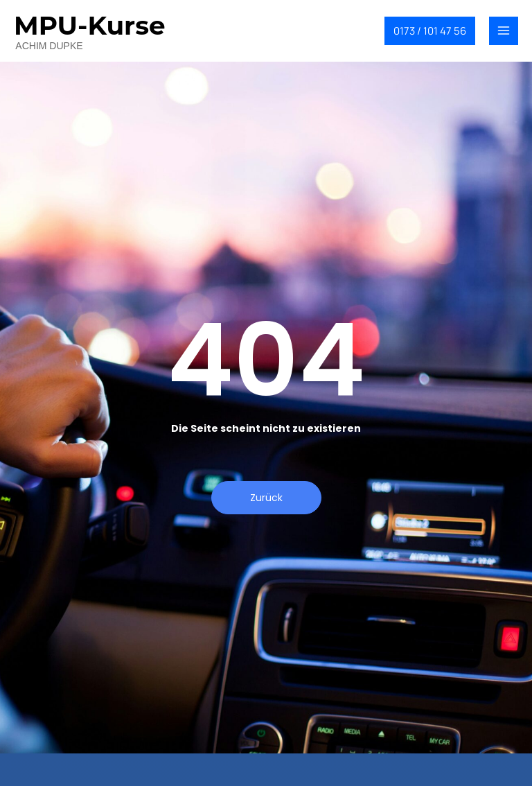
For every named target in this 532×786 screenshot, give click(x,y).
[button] (430, 31)
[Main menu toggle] (504, 31)
